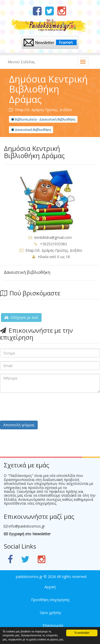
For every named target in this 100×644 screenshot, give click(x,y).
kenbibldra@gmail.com (53, 237)
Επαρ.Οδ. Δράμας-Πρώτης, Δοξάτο (54, 250)
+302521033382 (53, 244)
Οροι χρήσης (50, 613)
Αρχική (50, 587)
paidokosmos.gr (29, 577)
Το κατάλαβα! (82, 633)
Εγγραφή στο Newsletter (27, 534)
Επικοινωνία (53, 625)
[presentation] (39, 407)
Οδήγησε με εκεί (21, 317)
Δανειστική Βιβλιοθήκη (31, 130)
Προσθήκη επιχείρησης (50, 600)
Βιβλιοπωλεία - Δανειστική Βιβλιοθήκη (43, 119)
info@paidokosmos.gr (27, 526)
